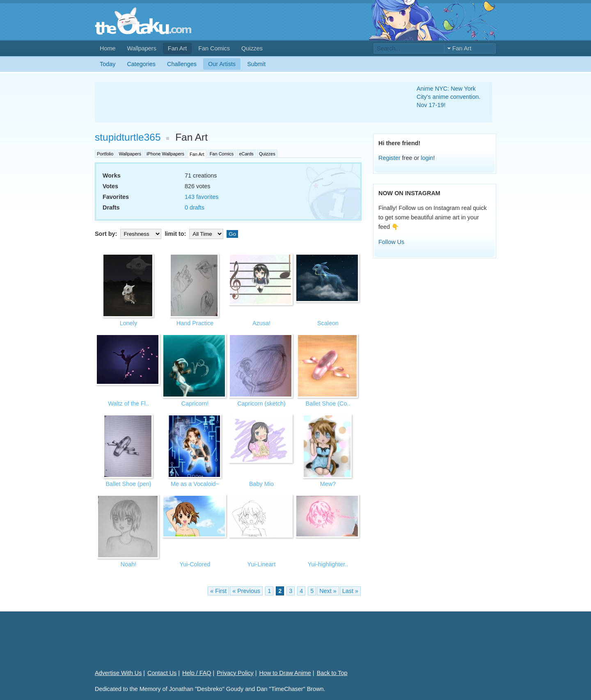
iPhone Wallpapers (165, 154)
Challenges (182, 64)
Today (108, 64)
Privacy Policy (235, 673)
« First (218, 591)
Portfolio (105, 154)
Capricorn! (195, 404)
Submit (256, 64)
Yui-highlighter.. (328, 564)
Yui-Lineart (262, 564)
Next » (328, 591)
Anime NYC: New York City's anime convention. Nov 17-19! (449, 97)
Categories (141, 64)
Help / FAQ (197, 673)
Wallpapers (141, 48)
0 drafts (195, 207)
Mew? (328, 484)
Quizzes (252, 48)
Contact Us (162, 673)
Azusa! (261, 323)
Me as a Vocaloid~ (195, 484)
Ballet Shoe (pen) (128, 484)
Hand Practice (195, 323)
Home (108, 48)
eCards (246, 154)
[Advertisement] (246, 102)
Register (389, 158)
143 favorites (202, 197)
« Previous (246, 591)
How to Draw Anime (285, 673)
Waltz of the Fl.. (128, 404)
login (427, 158)
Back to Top (332, 673)
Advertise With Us (118, 673)
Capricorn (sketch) (261, 404)
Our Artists (222, 64)
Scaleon (328, 323)
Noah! (128, 564)
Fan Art (177, 48)
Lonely (128, 323)
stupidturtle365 (128, 137)
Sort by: (129, 234)
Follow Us (391, 242)
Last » (350, 591)
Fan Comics (214, 48)
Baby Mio (261, 484)
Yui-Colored (195, 564)
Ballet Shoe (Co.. (328, 404)
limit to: (195, 234)
